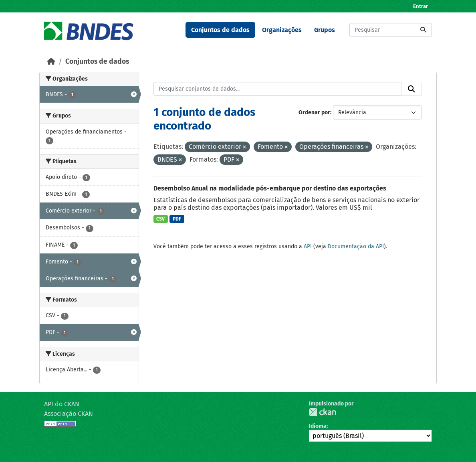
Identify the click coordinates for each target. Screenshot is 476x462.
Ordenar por (314, 112)
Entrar (421, 6)
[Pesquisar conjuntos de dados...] (391, 30)
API (308, 246)
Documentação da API (356, 246)
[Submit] (423, 30)
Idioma (318, 426)
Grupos (325, 30)
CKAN (323, 412)
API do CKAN (62, 404)
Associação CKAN (69, 414)
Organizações (282, 30)
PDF (177, 219)
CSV (160, 219)
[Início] (51, 62)
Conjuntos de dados (220, 30)
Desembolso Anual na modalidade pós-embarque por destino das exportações (270, 188)
